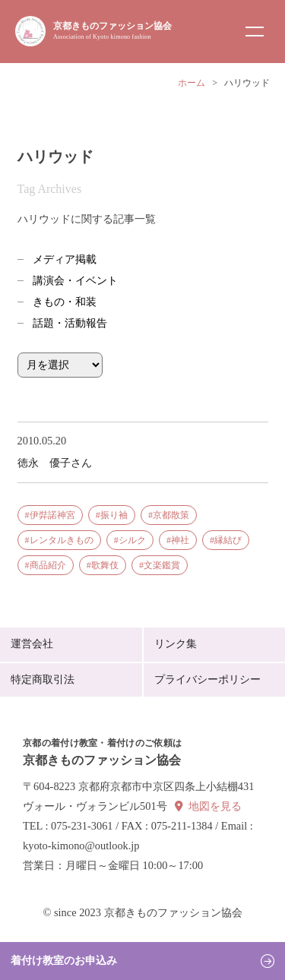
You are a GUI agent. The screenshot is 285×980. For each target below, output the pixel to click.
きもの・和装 (65, 302)
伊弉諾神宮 (52, 515)
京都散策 (171, 515)
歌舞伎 (105, 565)
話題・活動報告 (70, 323)
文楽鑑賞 (162, 565)
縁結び (228, 540)
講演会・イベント (75, 281)
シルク (132, 540)
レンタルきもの (62, 540)
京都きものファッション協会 (112, 31)
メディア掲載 (65, 259)
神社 (180, 540)
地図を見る (215, 806)
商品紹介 (48, 565)
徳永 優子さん (55, 463)
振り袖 (114, 515)
